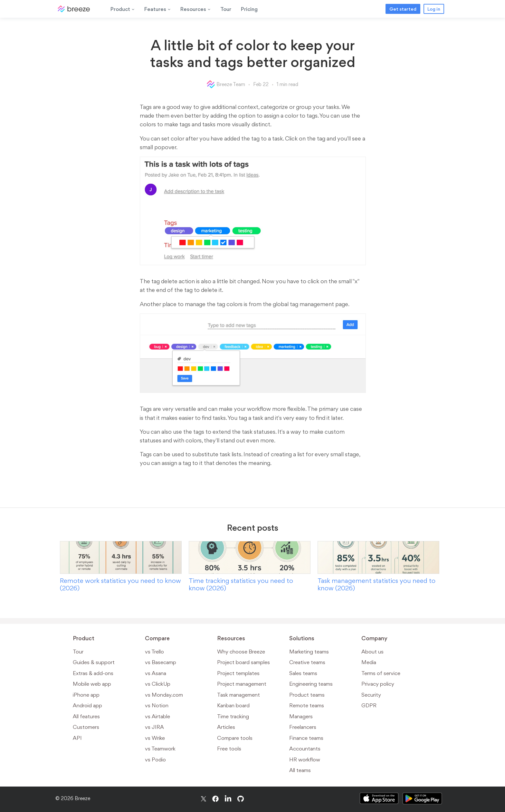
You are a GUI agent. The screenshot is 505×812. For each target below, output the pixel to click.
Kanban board (233, 705)
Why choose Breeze (241, 652)
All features (86, 716)
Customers (86, 727)
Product (123, 9)
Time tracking (233, 716)
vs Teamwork (160, 749)
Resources (195, 9)
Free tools (229, 749)
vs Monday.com (164, 695)
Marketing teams (309, 652)
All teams (300, 770)
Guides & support (94, 662)
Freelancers (303, 727)
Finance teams (306, 738)
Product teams (307, 695)
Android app (87, 705)
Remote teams (307, 705)
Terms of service (381, 673)
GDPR (369, 705)
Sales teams (303, 673)
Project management (242, 684)
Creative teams (307, 662)
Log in (434, 9)
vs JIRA (154, 727)
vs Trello (154, 652)
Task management (238, 695)
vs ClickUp (158, 684)
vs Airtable (157, 716)
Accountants (305, 749)
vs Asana (156, 673)
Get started (403, 9)
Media (369, 662)
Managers (301, 716)
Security (371, 695)
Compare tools (235, 738)
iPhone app (86, 695)
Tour (226, 9)
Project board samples (243, 662)
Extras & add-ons (93, 673)
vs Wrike (155, 738)
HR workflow (305, 759)
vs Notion (157, 705)
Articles (226, 727)
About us (372, 652)
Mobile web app (92, 684)
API (77, 738)
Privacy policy (378, 684)
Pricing (249, 9)
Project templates (238, 673)
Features (157, 9)
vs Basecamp (161, 662)
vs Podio (155, 759)
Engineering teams (311, 684)
